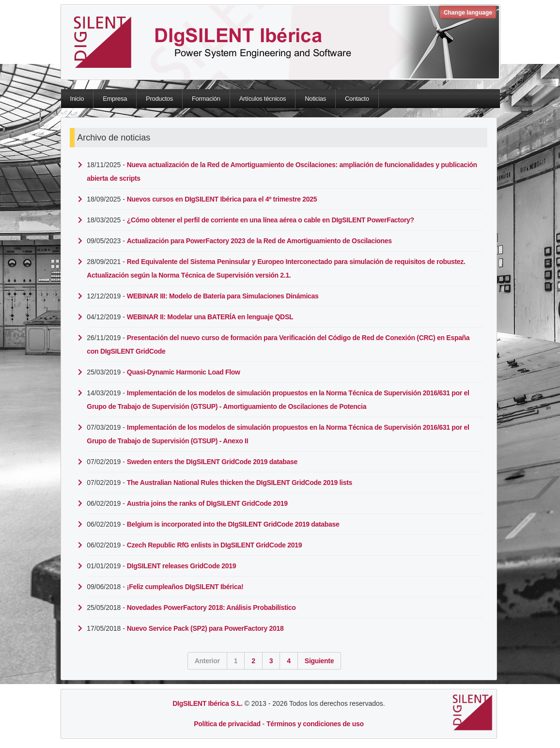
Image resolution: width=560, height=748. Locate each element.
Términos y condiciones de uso (315, 724)
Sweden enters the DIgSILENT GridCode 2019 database (212, 462)
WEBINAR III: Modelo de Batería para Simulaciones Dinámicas (223, 296)
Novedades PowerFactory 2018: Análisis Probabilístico (211, 608)
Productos (159, 99)
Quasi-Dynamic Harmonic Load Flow (184, 372)
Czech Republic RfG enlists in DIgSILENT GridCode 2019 (214, 545)
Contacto (357, 99)
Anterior (207, 661)
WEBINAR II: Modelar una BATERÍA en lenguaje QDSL (210, 317)
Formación (206, 99)
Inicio (77, 99)
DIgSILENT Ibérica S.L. (207, 703)
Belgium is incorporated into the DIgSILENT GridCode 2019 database (233, 524)
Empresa (115, 99)
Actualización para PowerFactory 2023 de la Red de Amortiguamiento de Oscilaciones (259, 241)
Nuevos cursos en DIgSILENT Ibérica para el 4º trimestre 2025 (222, 199)
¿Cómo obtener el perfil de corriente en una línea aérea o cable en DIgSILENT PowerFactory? (271, 220)
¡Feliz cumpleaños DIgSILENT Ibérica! (185, 587)
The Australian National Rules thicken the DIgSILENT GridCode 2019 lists (240, 483)
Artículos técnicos (263, 99)
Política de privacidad (227, 724)
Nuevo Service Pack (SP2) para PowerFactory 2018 (205, 628)
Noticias (315, 99)
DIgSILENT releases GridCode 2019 (181, 566)
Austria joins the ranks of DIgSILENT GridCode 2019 (207, 503)
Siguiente (319, 661)
